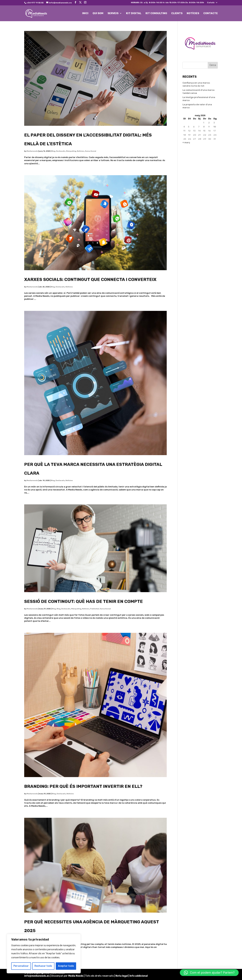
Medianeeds (32, 151)
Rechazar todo (43, 966)
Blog (53, 151)
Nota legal (122, 976)
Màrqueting (71, 151)
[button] (209, 973)
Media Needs (76, 976)
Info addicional (139, 976)
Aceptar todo (66, 966)
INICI (85, 13)
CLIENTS (177, 13)
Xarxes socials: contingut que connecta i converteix (90, 280)
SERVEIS (113, 13)
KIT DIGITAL (134, 13)
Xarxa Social (91, 151)
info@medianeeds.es (37, 976)
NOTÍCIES (193, 13)
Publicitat (95, 609)
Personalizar (21, 966)
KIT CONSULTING (156, 13)
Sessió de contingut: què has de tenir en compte (84, 601)
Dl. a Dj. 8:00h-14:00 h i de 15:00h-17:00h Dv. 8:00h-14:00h (167, 3)
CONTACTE (211, 13)
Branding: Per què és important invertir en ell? (83, 786)
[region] (44, 954)
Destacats (61, 151)
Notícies (81, 151)
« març (186, 142)
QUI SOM (98, 13)
